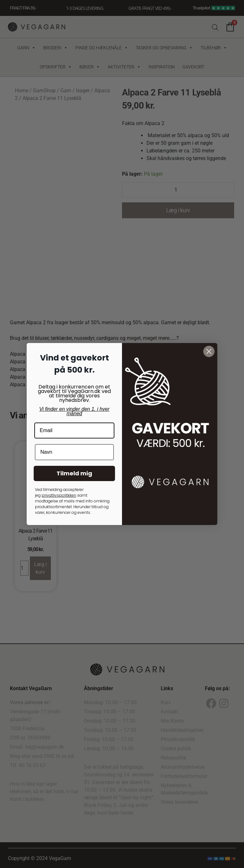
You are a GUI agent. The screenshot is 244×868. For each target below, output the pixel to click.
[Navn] (74, 452)
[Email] (74, 430)
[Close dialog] (209, 351)
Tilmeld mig (74, 473)
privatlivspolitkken (59, 495)
